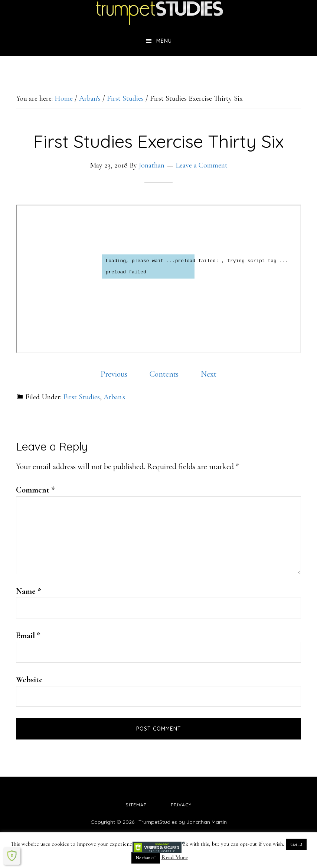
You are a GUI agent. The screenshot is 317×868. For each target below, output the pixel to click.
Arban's (114, 397)
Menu (164, 41)
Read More (175, 857)
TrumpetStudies (158, 13)
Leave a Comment (202, 165)
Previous (114, 374)
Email (28, 635)
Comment (35, 490)
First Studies (81, 397)
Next (209, 374)
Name (29, 591)
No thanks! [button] (146, 858)
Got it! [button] (296, 844)
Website (29, 680)
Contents (164, 374)
